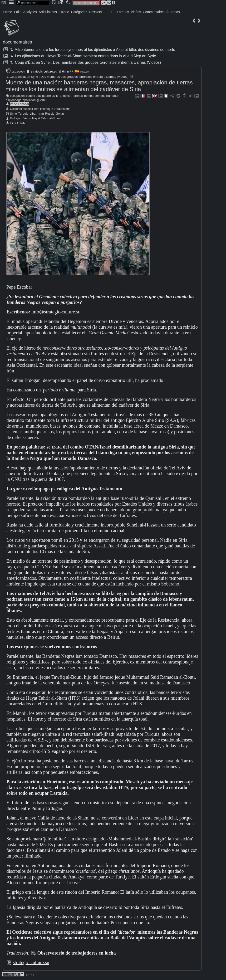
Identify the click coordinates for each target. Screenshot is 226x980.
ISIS (13, 123)
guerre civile (50, 96)
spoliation (29, 100)
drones (78, 96)
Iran (41, 114)
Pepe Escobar (20, 104)
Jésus (27, 118)
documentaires (17, 42)
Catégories (79, 12)
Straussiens (62, 109)
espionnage (14, 100)
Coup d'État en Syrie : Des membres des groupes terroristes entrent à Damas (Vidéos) (85, 62)
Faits (18, 12)
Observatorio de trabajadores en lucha (77, 953)
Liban (33, 114)
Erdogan (16, 118)
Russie (50, 114)
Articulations (48, 12)
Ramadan (113, 96)
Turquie (23, 114)
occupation (17, 96)
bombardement (94, 96)
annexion (66, 96)
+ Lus (108, 12)
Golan (60, 114)
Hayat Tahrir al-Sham (46, 118)
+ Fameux (121, 12)
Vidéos (136, 12)
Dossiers (95, 12)
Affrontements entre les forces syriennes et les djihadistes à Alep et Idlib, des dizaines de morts (92, 50)
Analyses (30, 12)
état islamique (44, 109)
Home (8, 12)
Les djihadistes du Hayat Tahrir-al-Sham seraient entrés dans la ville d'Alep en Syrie (83, 56)
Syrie (13, 114)
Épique (64, 12)
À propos (173, 12)
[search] (33, 3)
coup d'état (33, 96)
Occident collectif (22, 109)
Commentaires (154, 12)
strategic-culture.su (44, 71)
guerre (41, 100)
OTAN (21, 123)
